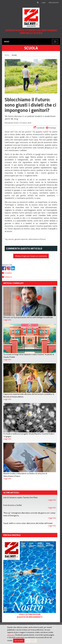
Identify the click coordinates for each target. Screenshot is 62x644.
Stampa (51, 128)
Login (44, 2)
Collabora (7, 277)
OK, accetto (19, 641)
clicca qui (11, 635)
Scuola (31, 48)
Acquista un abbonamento (30, 617)
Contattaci (7, 273)
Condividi (39, 128)
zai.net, (11, 239)
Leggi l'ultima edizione (30, 614)
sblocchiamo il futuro (37, 239)
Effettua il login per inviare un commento (31, 256)
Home (7, 55)
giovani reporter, (22, 239)
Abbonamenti (54, 2)
